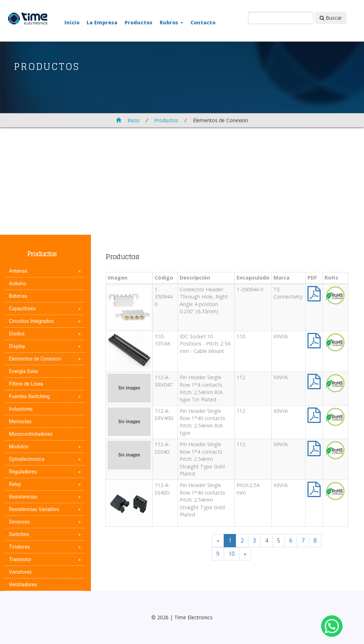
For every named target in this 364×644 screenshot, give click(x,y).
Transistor (20, 559)
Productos (139, 22)
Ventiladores (23, 585)
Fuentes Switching (29, 396)
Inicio (72, 22)
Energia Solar (24, 371)
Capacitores (22, 309)
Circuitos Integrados (31, 321)
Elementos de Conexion (35, 359)
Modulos (19, 447)
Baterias (18, 296)
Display (17, 346)
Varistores (20, 572)
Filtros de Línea (26, 384)
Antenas (18, 271)
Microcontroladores (31, 434)
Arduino (18, 283)
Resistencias (23, 497)
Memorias (20, 421)
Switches (19, 534)
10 (232, 554)
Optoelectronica (27, 459)
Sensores (19, 522)
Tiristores (20, 547)
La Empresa (102, 22)
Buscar (331, 18)
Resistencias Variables (34, 509)
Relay (15, 484)
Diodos (17, 334)
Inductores (21, 409)
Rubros (171, 22)
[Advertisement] (182, 181)
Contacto (203, 22)
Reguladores (23, 472)
